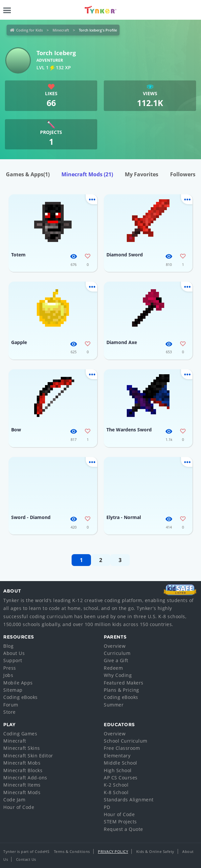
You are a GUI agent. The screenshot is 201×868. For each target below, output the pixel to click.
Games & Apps (28, 174)
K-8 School (116, 792)
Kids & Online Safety (155, 851)
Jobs (8, 675)
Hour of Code (19, 807)
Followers (183, 174)
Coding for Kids (29, 30)
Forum (11, 705)
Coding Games (20, 734)
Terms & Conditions (72, 851)
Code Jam (14, 800)
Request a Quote (123, 829)
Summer (114, 705)
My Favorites (142, 174)
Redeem (113, 668)
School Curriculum (126, 741)
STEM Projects (120, 822)
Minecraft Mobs (22, 763)
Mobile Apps (18, 683)
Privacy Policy (113, 851)
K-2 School (116, 785)
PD (107, 807)
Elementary (117, 756)
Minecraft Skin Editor (28, 756)
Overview (115, 646)
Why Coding (118, 675)
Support (13, 660)
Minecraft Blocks (23, 770)
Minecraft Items (22, 785)
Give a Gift (116, 660)
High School (118, 770)
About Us (14, 653)
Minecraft (61, 30)
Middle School (121, 763)
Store (10, 712)
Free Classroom (122, 748)
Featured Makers (124, 683)
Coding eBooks (21, 697)
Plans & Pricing (122, 690)
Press (10, 668)
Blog (8, 646)
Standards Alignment (129, 800)
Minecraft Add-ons (25, 778)
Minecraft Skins (22, 748)
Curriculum (117, 653)
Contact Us (26, 859)
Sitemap (13, 690)
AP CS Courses (121, 778)
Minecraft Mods (87, 174)
